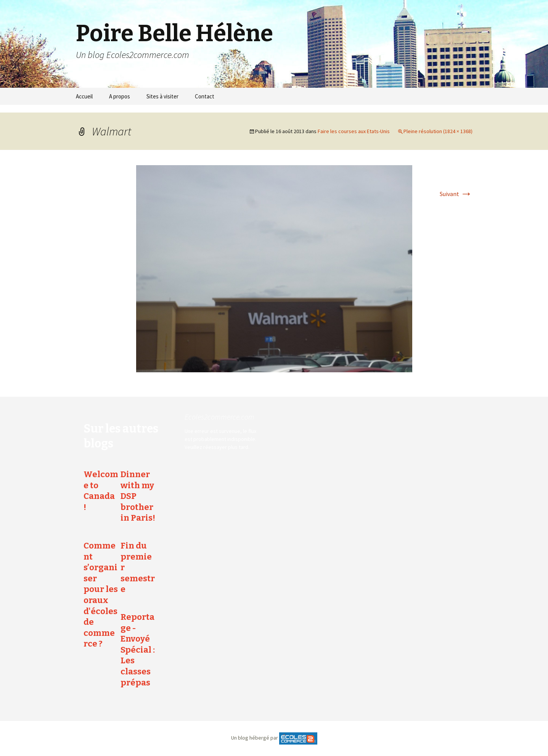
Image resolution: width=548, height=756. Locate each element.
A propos (120, 96)
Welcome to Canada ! (101, 491)
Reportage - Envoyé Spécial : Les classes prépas (138, 650)
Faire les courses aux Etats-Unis (354, 131)
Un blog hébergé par (255, 738)
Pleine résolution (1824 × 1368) (438, 131)
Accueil (84, 96)
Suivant (456, 194)
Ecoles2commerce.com (219, 417)
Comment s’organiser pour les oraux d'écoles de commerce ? (101, 595)
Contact (205, 96)
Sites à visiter (162, 96)
